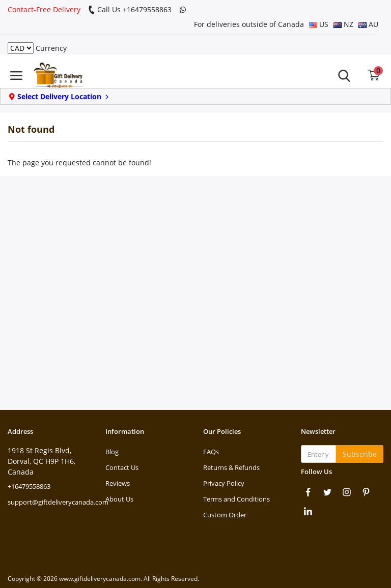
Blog (112, 452)
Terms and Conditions (236, 499)
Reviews (118, 483)
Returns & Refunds (231, 467)
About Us (119, 499)
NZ (343, 24)
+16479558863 (29, 486)
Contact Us (122, 467)
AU (368, 24)
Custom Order (225, 515)
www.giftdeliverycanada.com (100, 579)
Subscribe (360, 454)
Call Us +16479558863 (130, 9)
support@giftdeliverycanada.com (58, 502)
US (319, 24)
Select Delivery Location (59, 96)
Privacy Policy (224, 483)
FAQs (211, 452)
